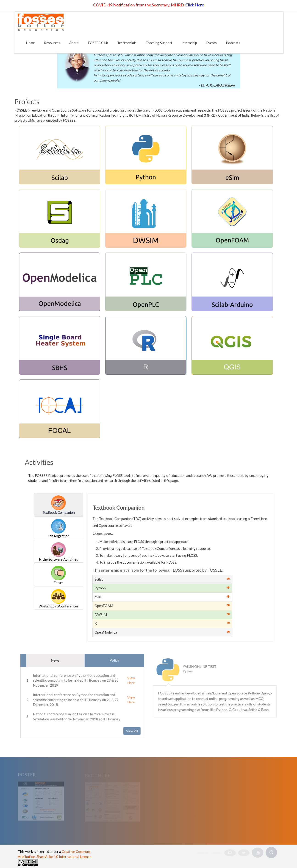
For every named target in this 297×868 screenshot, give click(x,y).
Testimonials (127, 43)
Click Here (195, 5)
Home (30, 43)
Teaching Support (159, 43)
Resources (52, 43)
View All (129, 731)
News (53, 660)
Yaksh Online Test (202, 667)
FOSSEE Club (98, 43)
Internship (189, 43)
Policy (112, 660)
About (74, 43)
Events (211, 43)
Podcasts (233, 43)
